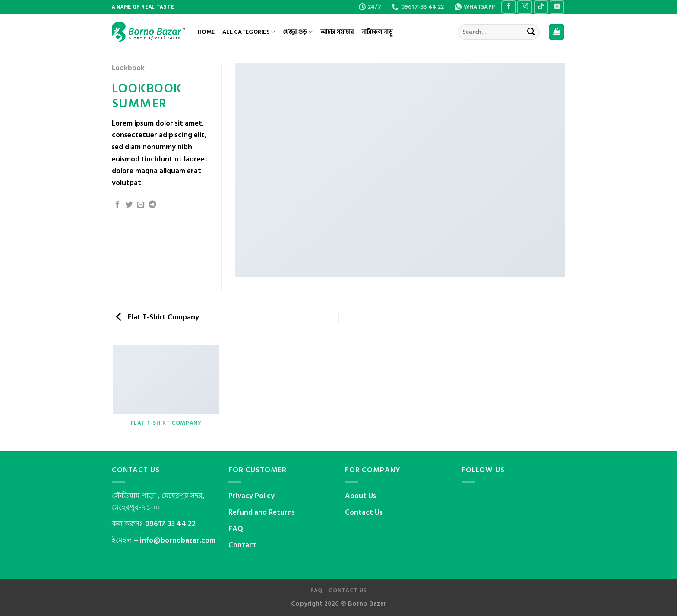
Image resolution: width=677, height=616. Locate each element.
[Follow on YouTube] (557, 7)
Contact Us (364, 512)
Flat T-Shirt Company (158, 317)
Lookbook (128, 68)
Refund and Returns (262, 512)
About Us (361, 496)
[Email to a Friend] (141, 205)
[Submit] (531, 32)
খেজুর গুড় (297, 32)
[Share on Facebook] (117, 205)
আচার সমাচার (337, 32)
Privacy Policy (252, 496)
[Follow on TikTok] (541, 7)
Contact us (348, 591)
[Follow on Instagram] (525, 7)
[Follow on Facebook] (509, 7)
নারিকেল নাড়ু (377, 32)
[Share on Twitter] (129, 205)
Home (206, 32)
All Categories (249, 32)
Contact (242, 545)
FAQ (236, 529)
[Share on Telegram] (152, 205)
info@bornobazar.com (178, 540)
